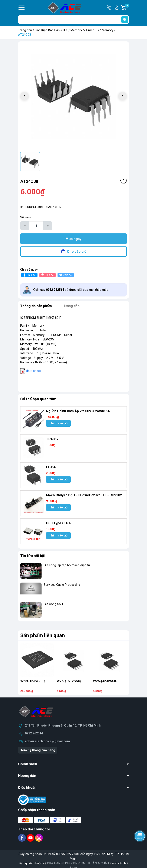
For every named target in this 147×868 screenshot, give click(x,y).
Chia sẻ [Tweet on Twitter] (65, 275)
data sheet (34, 371)
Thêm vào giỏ (58, 423)
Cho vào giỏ (77, 251)
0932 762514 (34, 733)
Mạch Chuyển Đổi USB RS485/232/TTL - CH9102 (84, 495)
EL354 (51, 467)
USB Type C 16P (59, 523)
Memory (108, 30)
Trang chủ (25, 30)
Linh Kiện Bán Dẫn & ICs (51, 30)
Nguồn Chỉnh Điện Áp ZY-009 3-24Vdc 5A (78, 411)
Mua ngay (73, 239)
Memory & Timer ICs (85, 30)
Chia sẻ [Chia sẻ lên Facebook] (29, 275)
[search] (125, 20)
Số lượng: (27, 217)
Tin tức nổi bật (33, 556)
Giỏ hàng (127, 8)
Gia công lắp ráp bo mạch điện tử (67, 565)
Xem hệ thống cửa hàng (38, 750)
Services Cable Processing (62, 585)
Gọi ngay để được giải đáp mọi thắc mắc (71, 290)
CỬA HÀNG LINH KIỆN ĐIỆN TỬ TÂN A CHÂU (78, 863)
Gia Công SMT (54, 604)
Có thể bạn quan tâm (38, 399)
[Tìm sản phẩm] (73, 20)
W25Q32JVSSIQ (105, 681)
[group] (73, 97)
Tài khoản (117, 8)
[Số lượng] (36, 226)
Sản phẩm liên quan (43, 635)
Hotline (110, 8)
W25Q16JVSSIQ (32, 681)
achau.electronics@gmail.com (47, 741)
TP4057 (52, 439)
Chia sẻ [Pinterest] (47, 275)
